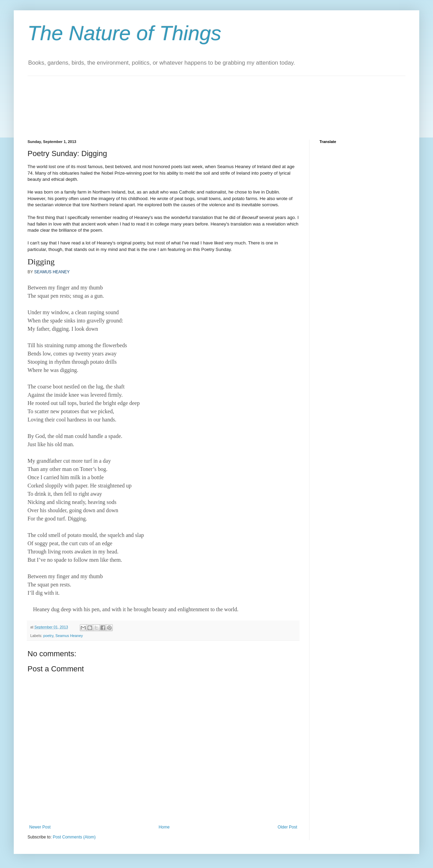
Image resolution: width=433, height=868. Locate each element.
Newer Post (40, 827)
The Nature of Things (125, 33)
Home (164, 827)
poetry (48, 636)
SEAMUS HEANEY (52, 272)
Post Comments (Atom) (74, 837)
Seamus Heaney (69, 636)
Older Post (287, 827)
